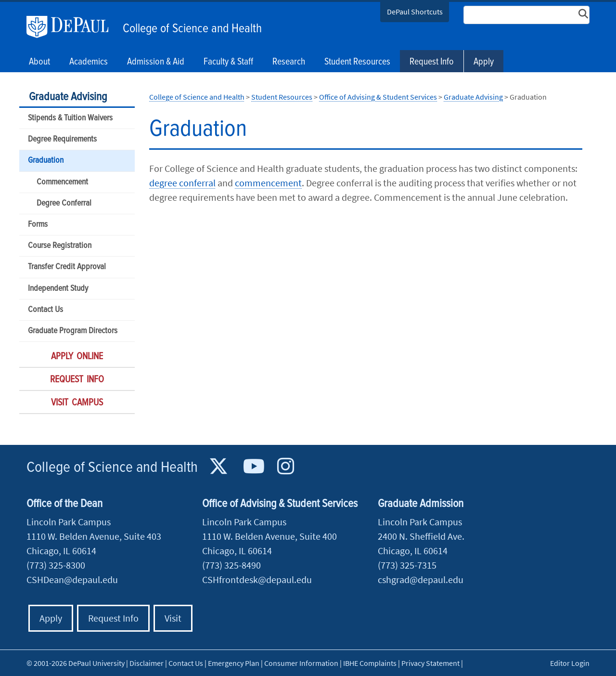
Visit (173, 618)
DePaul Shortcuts (415, 12)
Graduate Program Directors (73, 331)
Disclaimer (147, 663)
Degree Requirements (62, 139)
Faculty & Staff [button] (228, 62)
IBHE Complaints (370, 663)
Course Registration (60, 246)
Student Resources (282, 97)
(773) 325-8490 (231, 565)
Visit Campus (77, 403)
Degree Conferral (64, 203)
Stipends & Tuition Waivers (70, 118)
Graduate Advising (68, 97)
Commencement (62, 182)
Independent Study (58, 289)
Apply (484, 62)
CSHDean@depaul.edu (72, 579)
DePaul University (72, 27)
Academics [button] (89, 62)
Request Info (432, 62)
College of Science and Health (192, 29)
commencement (268, 183)
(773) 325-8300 (56, 565)
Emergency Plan (234, 663)
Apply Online (77, 357)
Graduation (46, 161)
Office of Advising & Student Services (378, 97)
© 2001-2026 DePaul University (76, 663)
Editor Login (570, 663)
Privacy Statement (430, 663)
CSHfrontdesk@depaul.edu (257, 579)
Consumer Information (301, 663)
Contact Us (45, 310)
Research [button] (289, 62)
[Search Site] (526, 15)
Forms (38, 225)
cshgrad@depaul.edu (421, 579)
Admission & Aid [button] (156, 62)
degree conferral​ (182, 183)
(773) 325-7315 (407, 565)
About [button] (39, 62)
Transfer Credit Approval (67, 267)
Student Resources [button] (357, 62)
